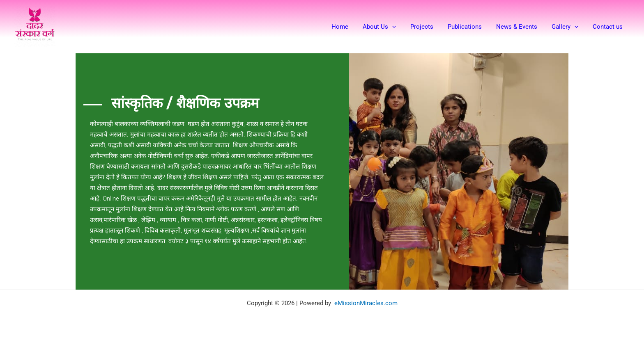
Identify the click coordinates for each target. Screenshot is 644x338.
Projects (431, 27)
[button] (403, 27)
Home (353, 27)
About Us (390, 27)
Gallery (568, 27)
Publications (472, 27)
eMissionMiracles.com (366, 302)
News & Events (522, 27)
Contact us (608, 27)
